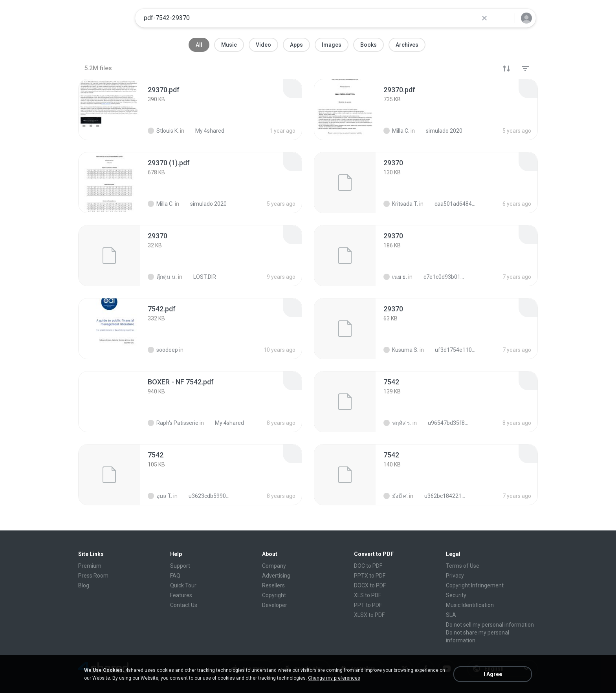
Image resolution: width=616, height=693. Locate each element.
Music (229, 45)
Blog (84, 585)
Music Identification (470, 605)
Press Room (93, 576)
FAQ (175, 576)
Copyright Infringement (475, 585)
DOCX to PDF (370, 585)
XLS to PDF (368, 595)
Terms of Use (463, 566)
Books (368, 45)
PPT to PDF (368, 605)
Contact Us (184, 605)
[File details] (109, 110)
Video (263, 45)
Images (332, 45)
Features (181, 595)
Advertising (276, 576)
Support (180, 566)
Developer (275, 605)
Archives (407, 45)
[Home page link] (104, 18)
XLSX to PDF (369, 615)
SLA (451, 615)
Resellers (273, 585)
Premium (90, 566)
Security (456, 595)
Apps (296, 45)
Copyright (274, 595)
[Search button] (504, 18)
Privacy (455, 576)
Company (274, 566)
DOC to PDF (368, 566)
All (199, 45)
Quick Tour (183, 585)
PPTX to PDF (370, 576)
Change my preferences (334, 678)
